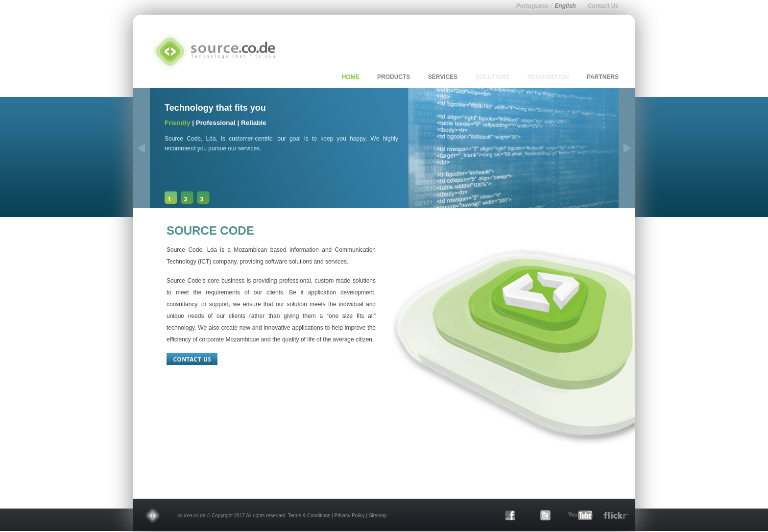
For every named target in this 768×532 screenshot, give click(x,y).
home (351, 77)
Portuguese (532, 6)
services (443, 77)
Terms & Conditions (309, 516)
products (394, 77)
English (565, 6)
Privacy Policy (350, 516)
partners (603, 77)
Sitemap (378, 516)
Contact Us (603, 6)
